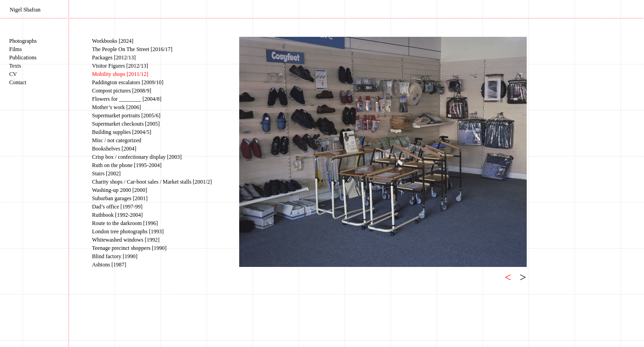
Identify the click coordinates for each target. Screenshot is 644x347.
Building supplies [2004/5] (122, 132)
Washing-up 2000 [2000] (120, 190)
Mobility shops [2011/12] (120, 74)
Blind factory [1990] (115, 256)
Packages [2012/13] (114, 58)
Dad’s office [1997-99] (117, 207)
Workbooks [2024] (113, 41)
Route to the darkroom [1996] (125, 223)
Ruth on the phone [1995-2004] (127, 165)
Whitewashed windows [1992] (126, 240)
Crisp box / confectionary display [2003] (137, 157)
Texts (15, 66)
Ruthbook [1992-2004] (117, 215)
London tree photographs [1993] (128, 231)
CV (13, 74)
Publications (23, 58)
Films (15, 49)
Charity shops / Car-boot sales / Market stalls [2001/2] (152, 182)
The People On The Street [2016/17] (132, 49)
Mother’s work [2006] (116, 107)
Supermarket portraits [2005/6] (126, 116)
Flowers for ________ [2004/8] (127, 99)
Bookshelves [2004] (114, 149)
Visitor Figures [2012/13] (120, 66)
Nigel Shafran (25, 10)
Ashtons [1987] (109, 265)
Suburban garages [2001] (120, 198)
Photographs (23, 41)
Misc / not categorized (117, 140)
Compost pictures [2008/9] (122, 91)
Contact (18, 82)
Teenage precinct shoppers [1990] (129, 248)
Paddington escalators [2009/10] (128, 82)
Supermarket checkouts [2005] (126, 124)
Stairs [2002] (106, 173)
